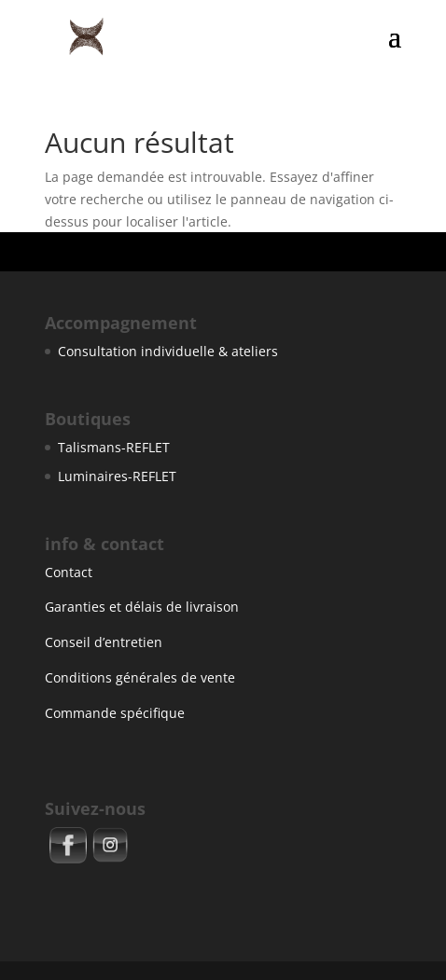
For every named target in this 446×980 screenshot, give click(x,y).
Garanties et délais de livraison (142, 607)
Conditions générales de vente (140, 677)
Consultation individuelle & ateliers (168, 351)
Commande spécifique (115, 713)
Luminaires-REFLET (117, 476)
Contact (69, 572)
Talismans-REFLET (114, 447)
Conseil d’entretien (104, 642)
